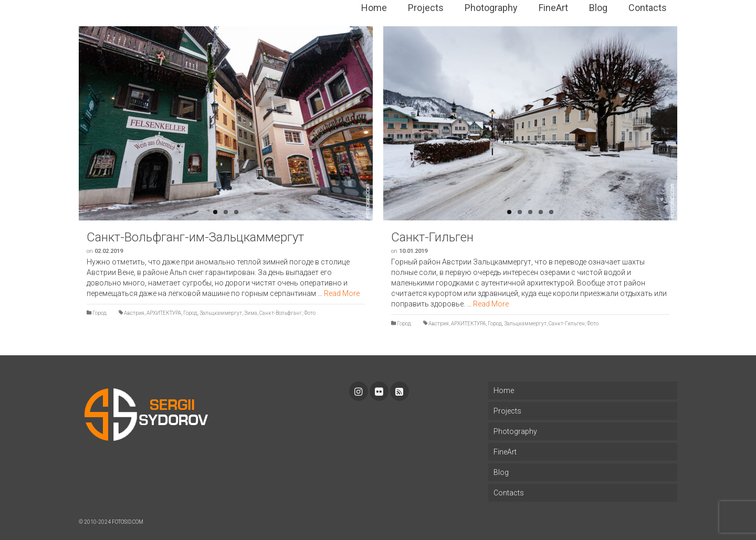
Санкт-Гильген (567, 324)
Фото (310, 313)
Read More (342, 293)
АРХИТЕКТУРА (164, 313)
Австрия (134, 313)
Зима (251, 313)
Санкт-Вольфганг (281, 313)
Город (99, 313)
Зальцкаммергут (221, 313)
